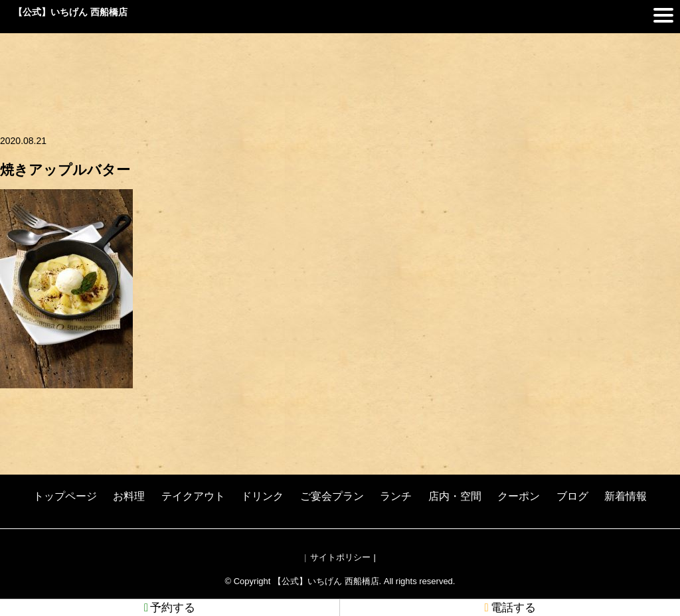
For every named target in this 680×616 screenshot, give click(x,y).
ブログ (572, 496)
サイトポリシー (340, 557)
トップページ (65, 496)
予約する (170, 608)
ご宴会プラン (332, 496)
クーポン (519, 496)
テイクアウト (193, 496)
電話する (510, 608)
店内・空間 (455, 496)
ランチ (396, 496)
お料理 (129, 496)
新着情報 (626, 496)
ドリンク (262, 496)
